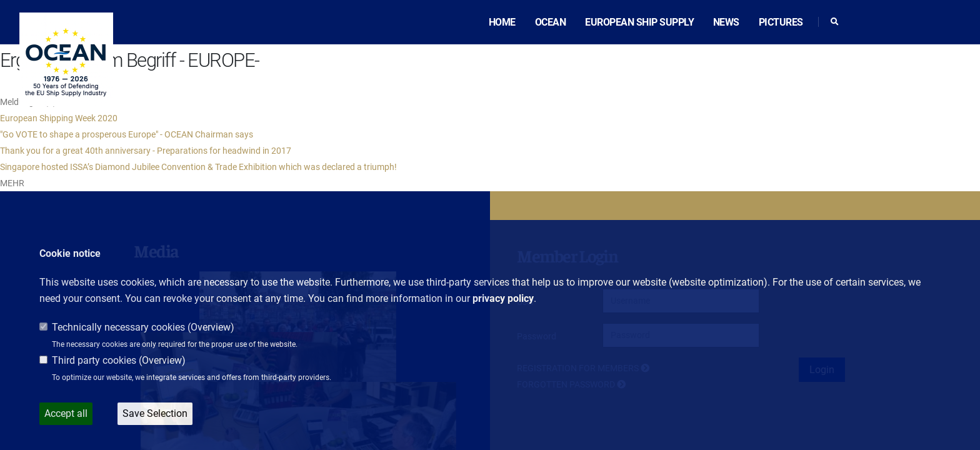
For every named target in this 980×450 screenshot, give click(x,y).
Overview (211, 327)
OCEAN (551, 22)
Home (502, 22)
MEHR (12, 183)
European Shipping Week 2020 (59, 118)
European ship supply (639, 22)
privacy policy (503, 298)
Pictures (781, 22)
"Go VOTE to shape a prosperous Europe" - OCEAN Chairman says (127, 134)
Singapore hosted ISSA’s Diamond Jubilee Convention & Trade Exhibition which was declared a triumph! (198, 167)
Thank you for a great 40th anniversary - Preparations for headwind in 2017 (146, 151)
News (726, 22)
